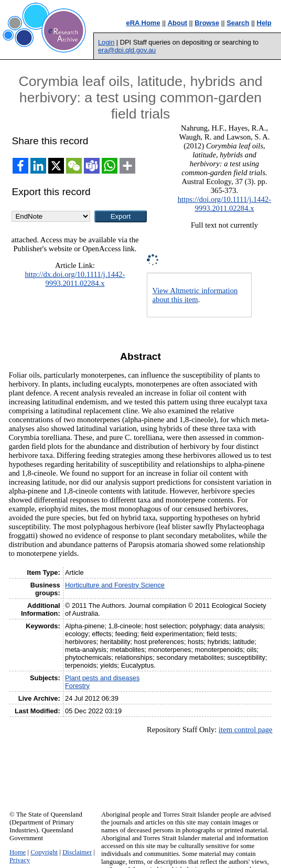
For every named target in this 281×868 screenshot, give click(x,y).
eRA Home (143, 23)
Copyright (44, 852)
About (178, 23)
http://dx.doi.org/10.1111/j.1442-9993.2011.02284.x (75, 279)
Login (106, 42)
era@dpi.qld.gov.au (127, 50)
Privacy (20, 860)
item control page (246, 730)
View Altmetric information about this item (195, 295)
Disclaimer (77, 852)
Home (18, 852)
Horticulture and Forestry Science (115, 585)
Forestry (77, 686)
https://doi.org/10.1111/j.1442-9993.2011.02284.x (224, 204)
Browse (207, 23)
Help (264, 23)
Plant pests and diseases (102, 678)
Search (238, 23)
